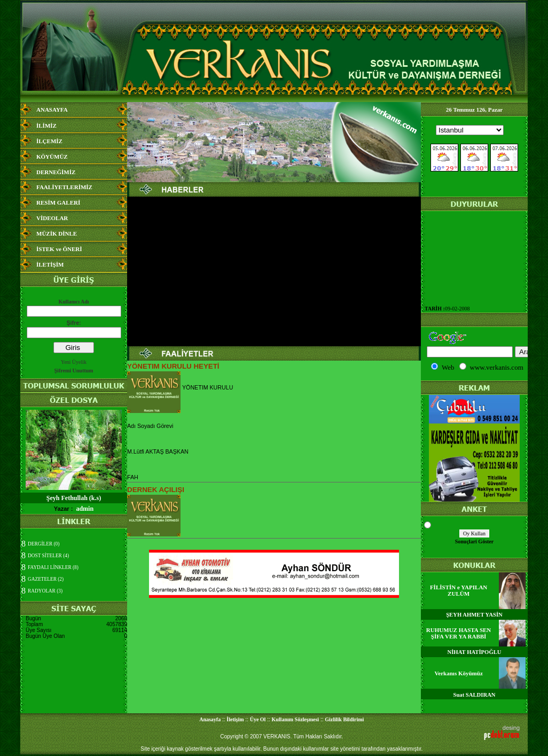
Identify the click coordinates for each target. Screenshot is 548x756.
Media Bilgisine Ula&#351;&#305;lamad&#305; (474, 157)
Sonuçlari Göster (475, 541)
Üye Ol (258, 719)
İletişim (235, 719)
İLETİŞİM (50, 264)
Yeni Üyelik (74, 362)
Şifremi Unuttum (74, 371)
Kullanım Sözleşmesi (296, 719)
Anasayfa (210, 719)
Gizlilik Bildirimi (344, 719)
